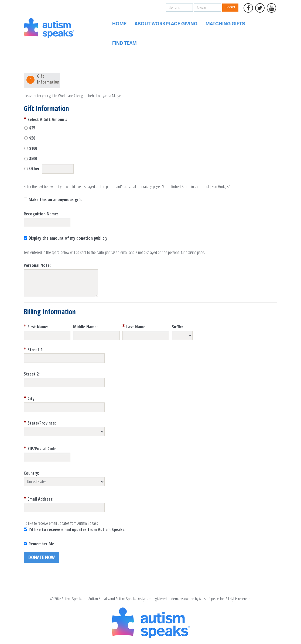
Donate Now (42, 557)
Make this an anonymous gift (55, 199)
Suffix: (177, 327)
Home (119, 24)
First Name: (38, 327)
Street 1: (35, 350)
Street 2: (32, 374)
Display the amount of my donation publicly (68, 238)
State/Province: (42, 423)
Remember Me (41, 544)
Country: (31, 473)
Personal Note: (37, 265)
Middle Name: (85, 327)
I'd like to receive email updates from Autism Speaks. (77, 529)
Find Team (124, 43)
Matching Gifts (225, 24)
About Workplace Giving (166, 24)
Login (230, 7)
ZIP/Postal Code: (42, 449)
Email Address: (40, 499)
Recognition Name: (41, 214)
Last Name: (136, 327)
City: (32, 398)
